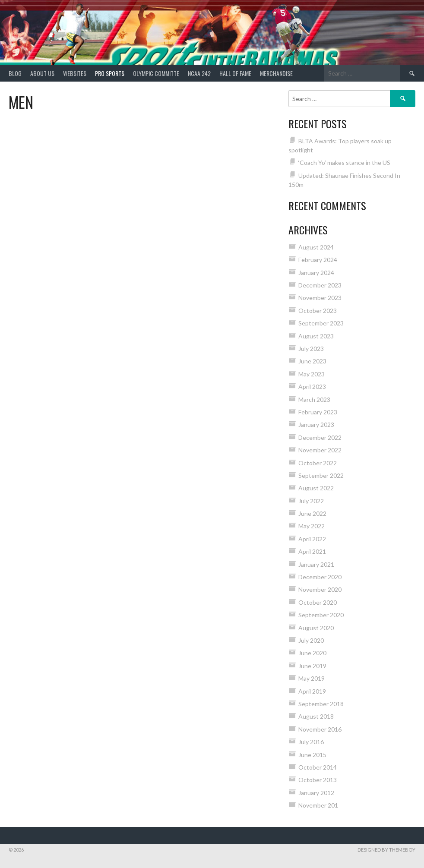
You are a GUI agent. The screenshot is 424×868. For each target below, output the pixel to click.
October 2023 (318, 311)
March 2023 (314, 399)
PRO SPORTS (110, 73)
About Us (42, 73)
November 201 (318, 805)
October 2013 (318, 780)
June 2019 (312, 666)
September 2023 (321, 323)
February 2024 (318, 260)
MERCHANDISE (276, 73)
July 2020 (311, 640)
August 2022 (316, 488)
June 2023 (312, 361)
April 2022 (312, 539)
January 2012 (316, 793)
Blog (15, 73)
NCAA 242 (199, 73)
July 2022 (311, 501)
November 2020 (320, 589)
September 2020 (321, 615)
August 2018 (316, 716)
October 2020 (318, 602)
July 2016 (311, 742)
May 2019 (312, 678)
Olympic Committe (156, 73)
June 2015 (312, 755)
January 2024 (316, 273)
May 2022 (312, 526)
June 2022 (312, 513)
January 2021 (316, 564)
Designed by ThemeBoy (386, 850)
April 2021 (312, 551)
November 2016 (320, 729)
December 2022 (320, 437)
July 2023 (311, 349)
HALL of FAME (235, 73)
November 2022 (320, 450)
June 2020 (312, 653)
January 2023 (316, 425)
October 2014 (318, 767)
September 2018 (321, 704)
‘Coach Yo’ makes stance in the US (344, 163)
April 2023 (312, 387)
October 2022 (318, 463)
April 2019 (312, 691)
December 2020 (320, 577)
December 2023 (320, 285)
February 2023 (318, 412)
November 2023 (320, 298)
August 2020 (316, 628)
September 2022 (321, 475)
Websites (75, 73)
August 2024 (316, 247)
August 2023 (316, 336)
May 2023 (312, 374)
